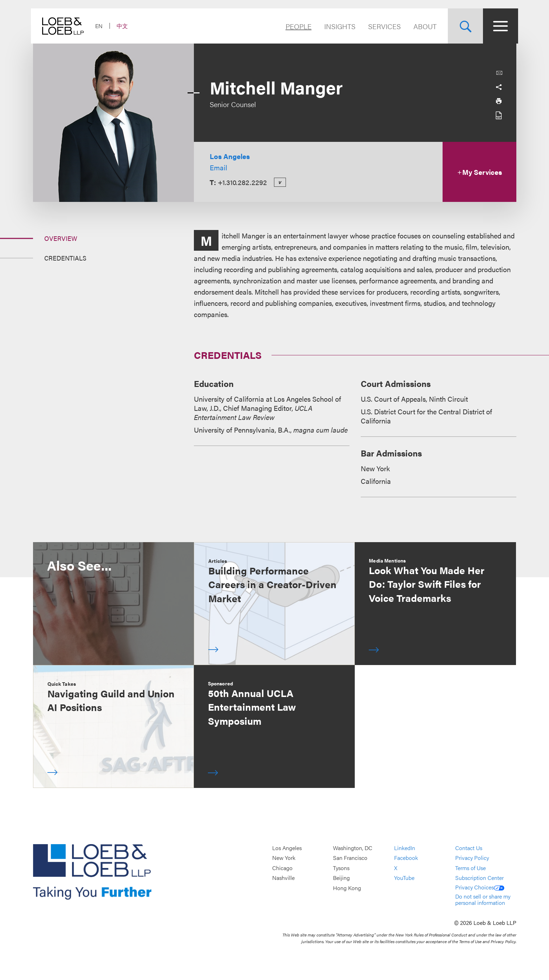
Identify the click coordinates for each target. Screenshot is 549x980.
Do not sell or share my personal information (483, 899)
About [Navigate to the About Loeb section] (423, 26)
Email (218, 167)
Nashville (283, 878)
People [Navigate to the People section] (297, 26)
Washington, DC (353, 848)
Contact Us (469, 848)
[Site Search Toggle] (464, 26)
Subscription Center (479, 878)
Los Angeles (230, 156)
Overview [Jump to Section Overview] (61, 238)
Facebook (406, 858)
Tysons (341, 868)
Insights (338, 26)
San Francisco (350, 858)
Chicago (282, 868)
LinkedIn (405, 848)
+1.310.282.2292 (242, 182)
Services (383, 26)
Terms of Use (470, 868)
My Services (479, 172)
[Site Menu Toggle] (499, 26)
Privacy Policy (472, 858)
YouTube (404, 878)
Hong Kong (347, 888)
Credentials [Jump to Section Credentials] (65, 258)
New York (284, 858)
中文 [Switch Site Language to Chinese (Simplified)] (124, 26)
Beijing (341, 878)
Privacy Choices (480, 887)
